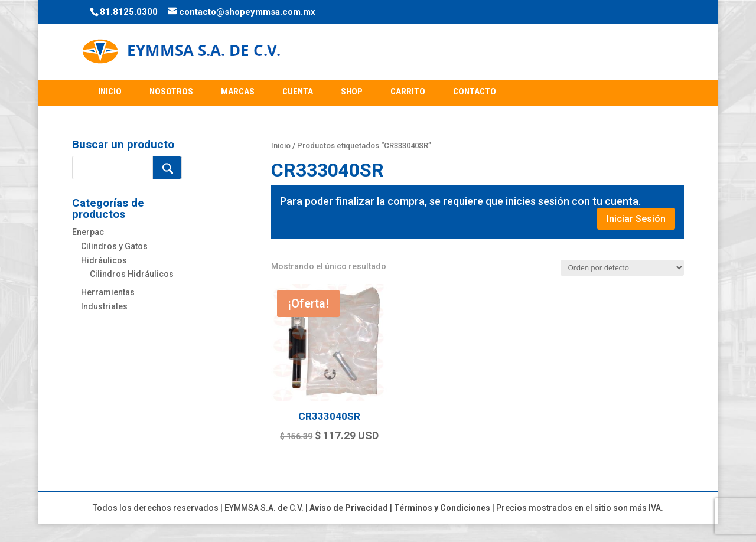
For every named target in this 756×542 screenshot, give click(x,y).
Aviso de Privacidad (349, 508)
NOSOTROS (171, 92)
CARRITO (408, 92)
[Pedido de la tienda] (622, 268)
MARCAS (238, 92)
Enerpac (88, 232)
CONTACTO (475, 92)
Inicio (281, 146)
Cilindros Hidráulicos (132, 274)
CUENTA (298, 92)
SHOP (352, 92)
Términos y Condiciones (442, 508)
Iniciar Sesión (636, 219)
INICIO (110, 92)
